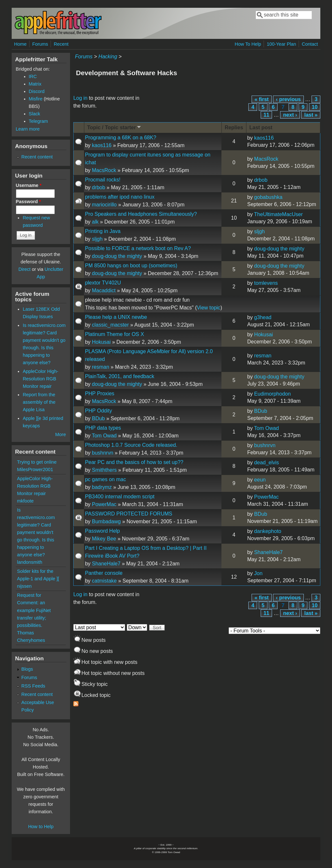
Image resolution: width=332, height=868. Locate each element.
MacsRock (104, 170)
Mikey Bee (104, 539)
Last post (261, 127)
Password (29, 202)
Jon (258, 573)
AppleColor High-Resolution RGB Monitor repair (41, 379)
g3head (263, 317)
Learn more (28, 129)
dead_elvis (267, 463)
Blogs (27, 669)
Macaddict (104, 290)
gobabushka (268, 197)
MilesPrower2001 (35, 469)
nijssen (24, 586)
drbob (98, 187)
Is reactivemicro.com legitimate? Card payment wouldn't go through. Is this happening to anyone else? (36, 532)
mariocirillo (104, 205)
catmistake (104, 581)
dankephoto (268, 531)
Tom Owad (104, 436)
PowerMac (104, 504)
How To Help (248, 44)
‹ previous (288, 99)
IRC (33, 76)
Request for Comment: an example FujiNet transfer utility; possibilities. (34, 610)
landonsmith (30, 562)
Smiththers (104, 470)
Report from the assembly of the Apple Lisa (39, 402)
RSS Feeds (33, 686)
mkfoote (25, 501)
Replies (234, 127)
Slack (35, 114)
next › (290, 115)
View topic (209, 308)
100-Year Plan (282, 44)
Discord (37, 91)
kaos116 (102, 145)
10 (315, 107)
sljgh (97, 239)
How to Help (41, 827)
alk (95, 222)
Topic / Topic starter (115, 127)
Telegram (38, 121)
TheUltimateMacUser (279, 214)
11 (267, 115)
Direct (25, 269)
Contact (310, 44)
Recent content (37, 157)
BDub (98, 418)
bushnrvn (102, 453)
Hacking (108, 57)
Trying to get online (37, 462)
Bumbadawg (106, 521)
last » (311, 115)
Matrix (35, 84)
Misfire (36, 99)
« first (262, 99)
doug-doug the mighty (117, 256)
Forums (40, 44)
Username (29, 185)
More (60, 434)
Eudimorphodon (273, 394)
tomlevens (266, 283)
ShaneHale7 (106, 564)
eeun (260, 480)
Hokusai (101, 342)
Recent (61, 44)
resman (100, 367)
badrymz (102, 487)
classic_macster (110, 325)
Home (20, 44)
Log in (80, 98)
